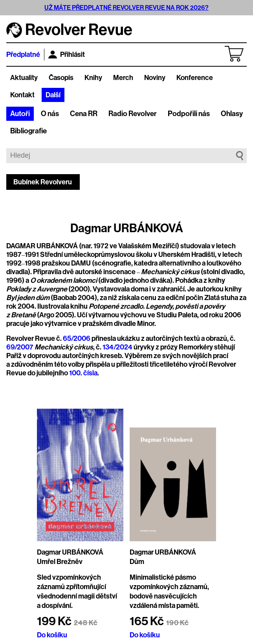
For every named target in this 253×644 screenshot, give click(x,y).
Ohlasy (232, 114)
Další (53, 95)
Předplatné (23, 55)
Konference (195, 78)
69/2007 (20, 347)
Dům (137, 562)
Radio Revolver (133, 114)
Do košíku (52, 635)
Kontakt (22, 95)
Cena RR (84, 114)
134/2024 (117, 347)
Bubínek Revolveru (43, 182)
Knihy (93, 78)
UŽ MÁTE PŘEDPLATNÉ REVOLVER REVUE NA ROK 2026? (126, 8)
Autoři (20, 114)
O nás (50, 114)
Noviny (155, 78)
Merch (123, 78)
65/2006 (77, 338)
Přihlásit (67, 55)
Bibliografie (28, 131)
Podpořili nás (189, 114)
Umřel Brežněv (60, 562)
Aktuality (24, 78)
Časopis (61, 78)
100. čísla (83, 373)
